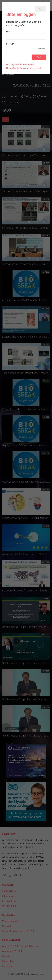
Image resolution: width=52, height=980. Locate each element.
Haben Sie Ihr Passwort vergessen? (24, 68)
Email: (9, 32)
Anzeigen (41, 49)
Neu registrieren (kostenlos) (20, 65)
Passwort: (11, 44)
